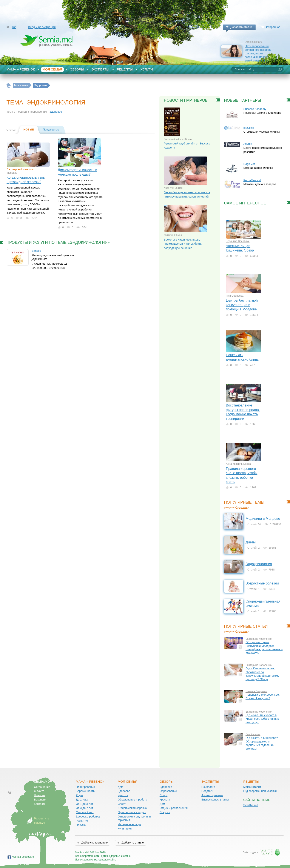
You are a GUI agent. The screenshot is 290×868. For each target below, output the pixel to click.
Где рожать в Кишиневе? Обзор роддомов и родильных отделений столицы (262, 743)
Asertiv (248, 144)
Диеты (251, 542)
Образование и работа (132, 800)
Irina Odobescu (235, 296)
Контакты (40, 804)
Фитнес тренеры (212, 795)
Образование (168, 791)
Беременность (85, 791)
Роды (79, 795)
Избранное (273, 27)
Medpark (12, 173)
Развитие (82, 821)
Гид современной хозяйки (260, 791)
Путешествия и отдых (132, 812)
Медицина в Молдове (263, 519)
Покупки (81, 825)
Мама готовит (252, 787)
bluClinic (168, 235)
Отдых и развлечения (174, 808)
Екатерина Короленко (258, 639)
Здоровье (56, 112)
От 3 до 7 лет (85, 808)
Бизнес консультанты (215, 800)
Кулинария (125, 829)
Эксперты (100, 69)
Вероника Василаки (238, 241)
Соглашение (42, 787)
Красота (123, 795)
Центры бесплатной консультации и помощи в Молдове (242, 305)
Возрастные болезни (262, 583)
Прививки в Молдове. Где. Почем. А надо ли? (262, 696)
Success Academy (173, 139)
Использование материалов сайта (96, 860)
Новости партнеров (186, 100)
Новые (29, 130)
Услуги (147, 69)
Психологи (208, 787)
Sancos (36, 251)
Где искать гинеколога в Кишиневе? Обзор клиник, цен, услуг (262, 719)
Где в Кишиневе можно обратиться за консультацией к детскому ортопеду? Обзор (262, 674)
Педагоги (207, 791)
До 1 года (82, 800)
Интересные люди (130, 824)
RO (14, 27)
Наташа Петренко (256, 691)
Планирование (86, 787)
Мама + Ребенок (21, 69)
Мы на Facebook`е (23, 857)
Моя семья (52, 69)
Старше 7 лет (85, 812)
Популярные (51, 130)
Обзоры (77, 69)
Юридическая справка (132, 808)
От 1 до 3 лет (85, 804)
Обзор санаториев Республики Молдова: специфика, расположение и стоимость (264, 648)
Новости (39, 795)
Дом (120, 787)
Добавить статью (241, 27)
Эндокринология (259, 564)
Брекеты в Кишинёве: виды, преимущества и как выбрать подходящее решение (183, 244)
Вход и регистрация (42, 27)
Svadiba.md (251, 805)
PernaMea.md (252, 180)
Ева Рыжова (253, 734)
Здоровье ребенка (88, 817)
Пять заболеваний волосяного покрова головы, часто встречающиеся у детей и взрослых (258, 53)
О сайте (39, 791)
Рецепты (125, 69)
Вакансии (40, 800)
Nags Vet (169, 188)
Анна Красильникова (238, 464)
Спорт (122, 804)
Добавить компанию (94, 843)
